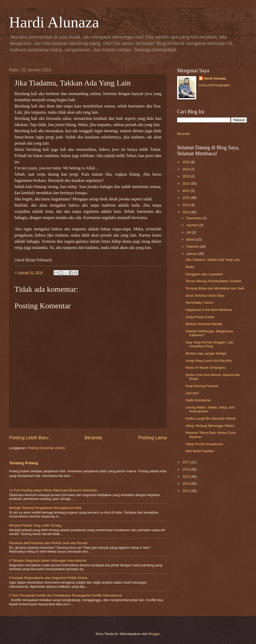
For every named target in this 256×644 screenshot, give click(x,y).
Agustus (193, 225)
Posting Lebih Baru (29, 438)
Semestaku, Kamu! (199, 303)
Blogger (154, 634)
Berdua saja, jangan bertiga (206, 353)
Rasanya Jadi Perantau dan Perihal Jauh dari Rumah (48, 543)
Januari (192, 254)
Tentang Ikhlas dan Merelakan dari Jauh (215, 288)
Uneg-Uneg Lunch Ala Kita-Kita (208, 361)
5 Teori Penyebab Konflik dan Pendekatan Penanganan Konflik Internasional (65, 595)
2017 (186, 462)
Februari (193, 246)
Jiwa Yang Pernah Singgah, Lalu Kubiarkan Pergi (209, 344)
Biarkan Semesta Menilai (204, 324)
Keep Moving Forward (202, 386)
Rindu (190, 267)
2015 (186, 477)
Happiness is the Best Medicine (209, 310)
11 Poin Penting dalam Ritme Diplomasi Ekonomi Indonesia (53, 490)
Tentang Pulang (24, 463)
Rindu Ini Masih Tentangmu (206, 368)
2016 (186, 469)
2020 (186, 198)
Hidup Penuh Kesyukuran (204, 444)
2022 (186, 183)
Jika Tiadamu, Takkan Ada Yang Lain (213, 260)
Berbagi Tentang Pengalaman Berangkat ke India (45, 508)
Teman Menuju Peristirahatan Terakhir (213, 281)
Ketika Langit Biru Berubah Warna (210, 418)
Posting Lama (153, 438)
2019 (186, 205)
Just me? (192, 393)
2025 (186, 162)
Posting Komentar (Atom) (46, 448)
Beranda (93, 438)
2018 (186, 212)
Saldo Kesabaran (198, 400)
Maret (191, 239)
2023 (186, 176)
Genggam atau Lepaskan (204, 274)
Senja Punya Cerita (200, 317)
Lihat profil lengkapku (215, 85)
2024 (186, 169)
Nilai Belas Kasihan (200, 451)
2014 (186, 484)
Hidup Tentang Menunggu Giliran (210, 426)
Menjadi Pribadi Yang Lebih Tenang (35, 525)
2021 (186, 191)
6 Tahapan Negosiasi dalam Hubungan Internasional (48, 560)
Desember (194, 218)
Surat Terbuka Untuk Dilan (205, 296)
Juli (189, 232)
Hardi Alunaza (54, 22)
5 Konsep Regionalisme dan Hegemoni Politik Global (48, 578)
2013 (186, 491)
